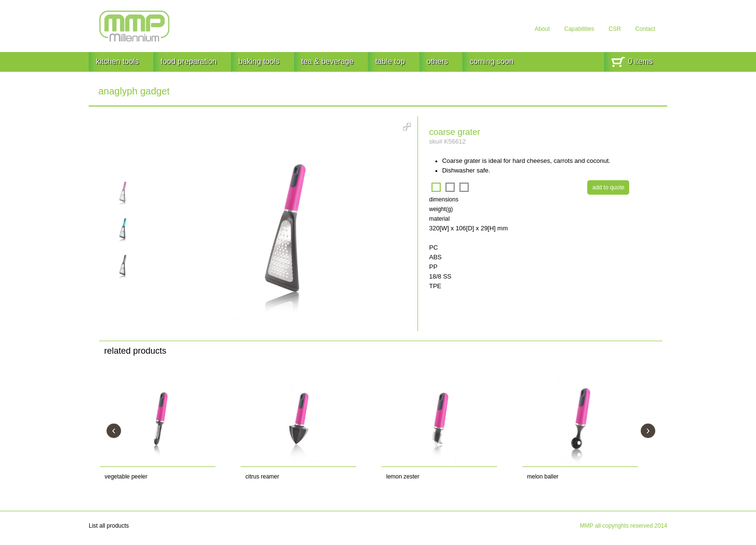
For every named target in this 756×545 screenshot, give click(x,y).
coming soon (492, 61)
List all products (109, 526)
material (439, 219)
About (542, 29)
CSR (614, 29)
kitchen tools (117, 61)
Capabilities (579, 29)
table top (390, 61)
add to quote (608, 187)
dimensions (444, 199)
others (437, 61)
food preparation (189, 61)
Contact (645, 29)
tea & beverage (328, 61)
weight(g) (441, 209)
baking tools (259, 61)
